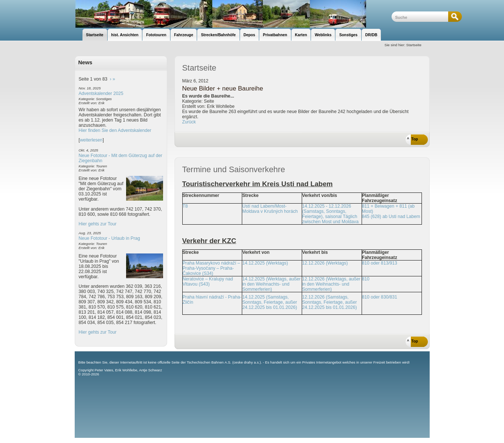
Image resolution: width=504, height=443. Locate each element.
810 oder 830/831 (380, 297)
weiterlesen (91, 140)
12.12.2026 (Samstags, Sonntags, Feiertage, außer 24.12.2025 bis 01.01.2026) (329, 302)
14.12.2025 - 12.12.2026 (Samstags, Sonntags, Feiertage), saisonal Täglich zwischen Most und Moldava (330, 214)
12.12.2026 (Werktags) (325, 263)
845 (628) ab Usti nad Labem (391, 217)
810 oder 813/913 (380, 263)
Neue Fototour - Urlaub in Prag (109, 238)
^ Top (413, 139)
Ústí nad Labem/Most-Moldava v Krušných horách (270, 209)
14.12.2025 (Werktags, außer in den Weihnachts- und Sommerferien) (271, 284)
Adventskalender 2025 (101, 93)
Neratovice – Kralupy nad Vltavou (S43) (208, 282)
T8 (185, 206)
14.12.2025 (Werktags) (265, 263)
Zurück (189, 122)
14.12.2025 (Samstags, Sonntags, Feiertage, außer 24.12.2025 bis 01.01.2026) (270, 302)
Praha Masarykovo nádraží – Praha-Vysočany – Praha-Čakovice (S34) (211, 268)
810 (366, 279)
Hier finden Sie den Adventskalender (115, 130)
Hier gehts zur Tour (98, 224)
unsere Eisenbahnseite (233, 14)
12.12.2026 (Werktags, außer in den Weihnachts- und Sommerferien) (331, 284)
